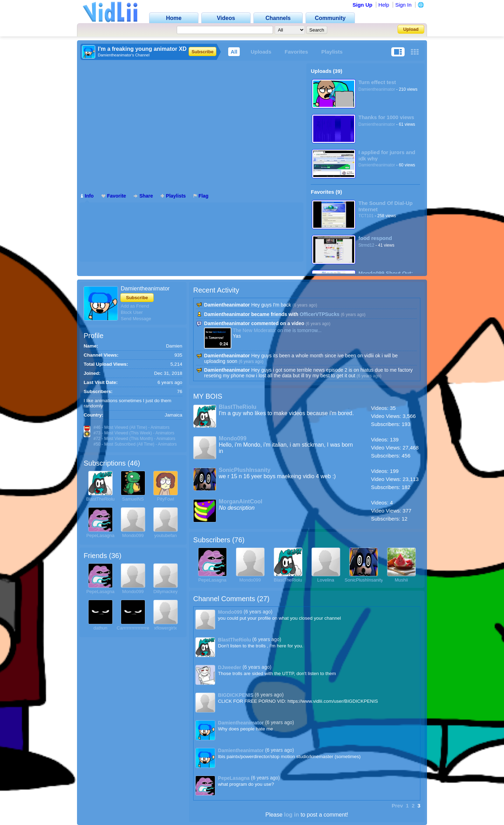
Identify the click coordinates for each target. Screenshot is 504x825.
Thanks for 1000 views (386, 117)
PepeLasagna (100, 535)
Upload (411, 29)
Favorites (296, 52)
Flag (201, 196)
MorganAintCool (240, 501)
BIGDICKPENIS (236, 695)
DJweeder (230, 667)
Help (384, 5)
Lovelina (325, 580)
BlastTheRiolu (100, 499)
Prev (397, 806)
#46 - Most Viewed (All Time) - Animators (131, 427)
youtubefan (166, 535)
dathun (100, 628)
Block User (132, 312)
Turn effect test (377, 82)
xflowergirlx (165, 628)
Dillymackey (165, 592)
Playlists (332, 52)
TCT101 (366, 216)
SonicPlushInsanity (245, 470)
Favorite (114, 196)
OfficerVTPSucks (320, 314)
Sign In (403, 5)
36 (115, 556)
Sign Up (362, 5)
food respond (375, 238)
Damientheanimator (377, 89)
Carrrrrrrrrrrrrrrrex (134, 628)
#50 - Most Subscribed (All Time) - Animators (135, 444)
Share (143, 196)
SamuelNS (133, 499)
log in (292, 815)
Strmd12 (366, 245)
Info (87, 196)
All (234, 52)
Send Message (136, 319)
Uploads (261, 52)
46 (134, 463)
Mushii (401, 580)
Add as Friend (135, 306)
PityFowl (165, 499)
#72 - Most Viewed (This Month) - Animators (134, 439)
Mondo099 (133, 535)
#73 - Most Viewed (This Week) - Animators (134, 433)
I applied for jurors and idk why (387, 155)
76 (238, 540)
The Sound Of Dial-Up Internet (386, 206)
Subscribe (202, 52)
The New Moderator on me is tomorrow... (277, 330)
